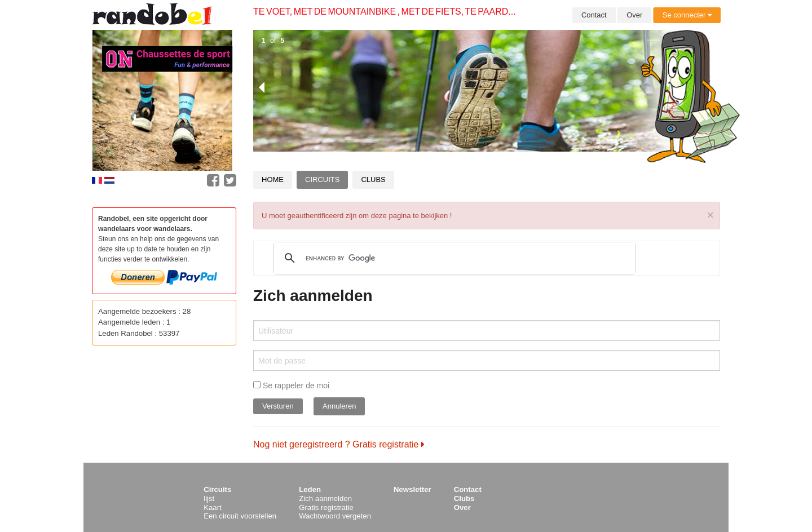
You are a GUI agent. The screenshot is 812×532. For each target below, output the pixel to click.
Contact (594, 15)
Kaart (213, 507)
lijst (209, 498)
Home (273, 179)
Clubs (373, 179)
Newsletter (412, 489)
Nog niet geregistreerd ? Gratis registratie (339, 444)
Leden (310, 489)
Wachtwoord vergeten (335, 516)
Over (634, 15)
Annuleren (339, 406)
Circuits (322, 179)
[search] (453, 258)
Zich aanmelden (325, 498)
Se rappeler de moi (291, 385)
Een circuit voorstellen (240, 516)
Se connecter (687, 15)
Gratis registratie (326, 507)
